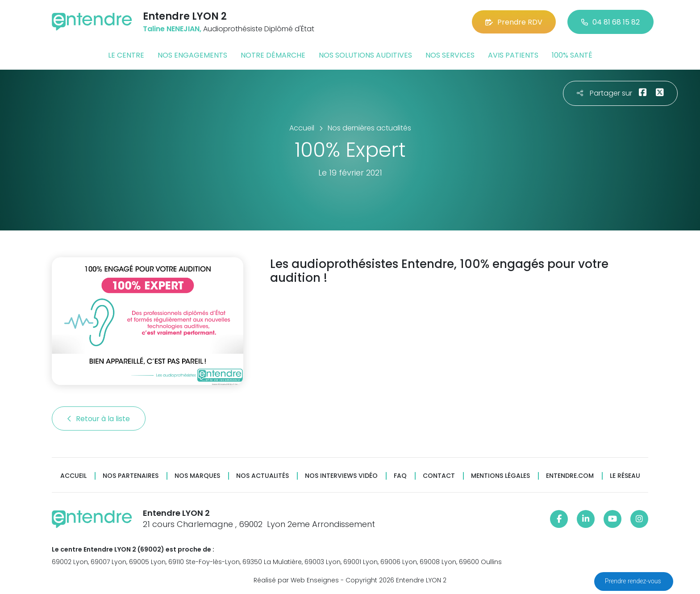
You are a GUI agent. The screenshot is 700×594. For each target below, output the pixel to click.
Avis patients (513, 55)
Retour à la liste (99, 419)
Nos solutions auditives (365, 55)
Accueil (73, 476)
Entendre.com (570, 476)
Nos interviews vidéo (341, 476)
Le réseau (625, 476)
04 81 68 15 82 (610, 22)
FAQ (400, 476)
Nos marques (197, 476)
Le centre (126, 55)
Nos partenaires (131, 476)
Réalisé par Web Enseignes (296, 580)
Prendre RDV (514, 22)
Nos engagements (192, 55)
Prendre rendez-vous (634, 581)
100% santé (572, 55)
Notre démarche (273, 55)
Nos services (450, 55)
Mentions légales (500, 476)
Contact (439, 476)
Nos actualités (262, 476)
